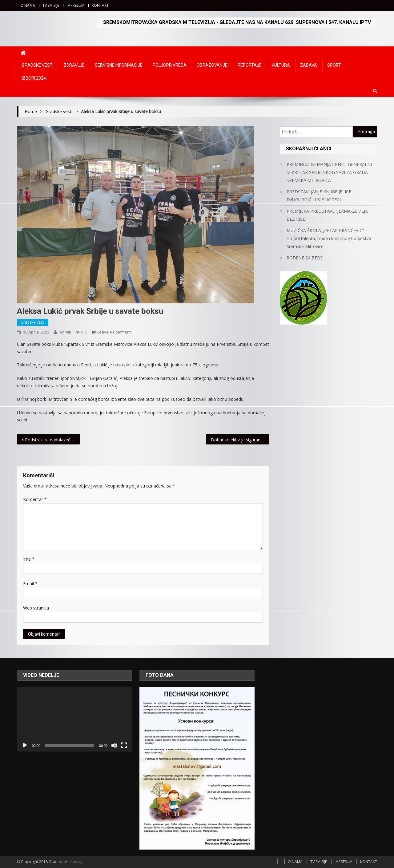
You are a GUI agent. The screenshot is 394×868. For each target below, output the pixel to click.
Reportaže (250, 65)
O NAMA (28, 5)
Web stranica (36, 608)
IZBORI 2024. (34, 78)
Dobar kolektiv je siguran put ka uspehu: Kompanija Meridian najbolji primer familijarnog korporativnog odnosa (240, 440)
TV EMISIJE (51, 5)
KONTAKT (100, 5)
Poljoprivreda (170, 65)
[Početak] (25, 745)
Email (30, 584)
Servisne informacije (119, 65)
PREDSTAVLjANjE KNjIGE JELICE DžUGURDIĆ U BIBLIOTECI (319, 196)
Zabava (309, 65)
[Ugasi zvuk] (114, 745)
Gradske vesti (38, 65)
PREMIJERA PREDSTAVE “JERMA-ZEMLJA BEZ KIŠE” (327, 215)
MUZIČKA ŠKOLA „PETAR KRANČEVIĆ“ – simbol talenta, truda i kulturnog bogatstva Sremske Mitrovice (329, 238)
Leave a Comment (114, 332)
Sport (334, 65)
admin (65, 332)
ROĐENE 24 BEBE (305, 258)
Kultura (281, 65)
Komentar (35, 499)
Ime (29, 559)
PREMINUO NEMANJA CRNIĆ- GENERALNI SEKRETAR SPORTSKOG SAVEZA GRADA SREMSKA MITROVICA (329, 172)
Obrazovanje (212, 65)
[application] (74, 719)
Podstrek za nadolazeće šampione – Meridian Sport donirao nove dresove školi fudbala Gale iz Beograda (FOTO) (52, 440)
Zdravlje (74, 65)
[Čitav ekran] (124, 745)
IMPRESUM (75, 5)
